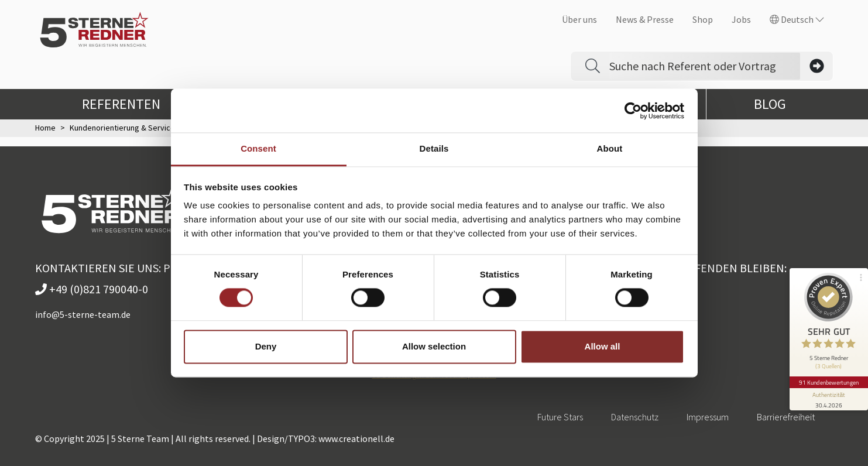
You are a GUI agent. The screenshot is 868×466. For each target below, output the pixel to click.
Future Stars (560, 417)
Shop (703, 19)
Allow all (603, 346)
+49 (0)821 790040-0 (92, 289)
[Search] (705, 66)
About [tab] (610, 148)
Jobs (741, 19)
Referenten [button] (131, 104)
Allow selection (434, 346)
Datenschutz (635, 417)
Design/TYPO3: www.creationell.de (326, 438)
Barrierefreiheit (786, 417)
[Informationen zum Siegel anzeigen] (828, 393)
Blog (770, 104)
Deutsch (797, 19)
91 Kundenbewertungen (828, 376)
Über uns (579, 19)
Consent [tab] (258, 148)
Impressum (708, 417)
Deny (266, 346)
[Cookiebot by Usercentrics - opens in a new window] (633, 111)
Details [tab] (434, 148)
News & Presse (645, 19)
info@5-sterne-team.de (83, 314)
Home (45, 128)
